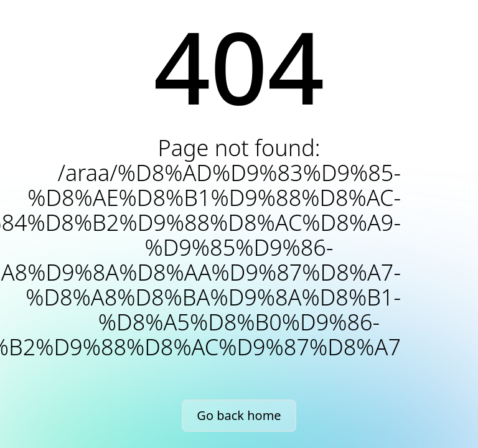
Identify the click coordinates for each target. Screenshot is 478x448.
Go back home (239, 415)
